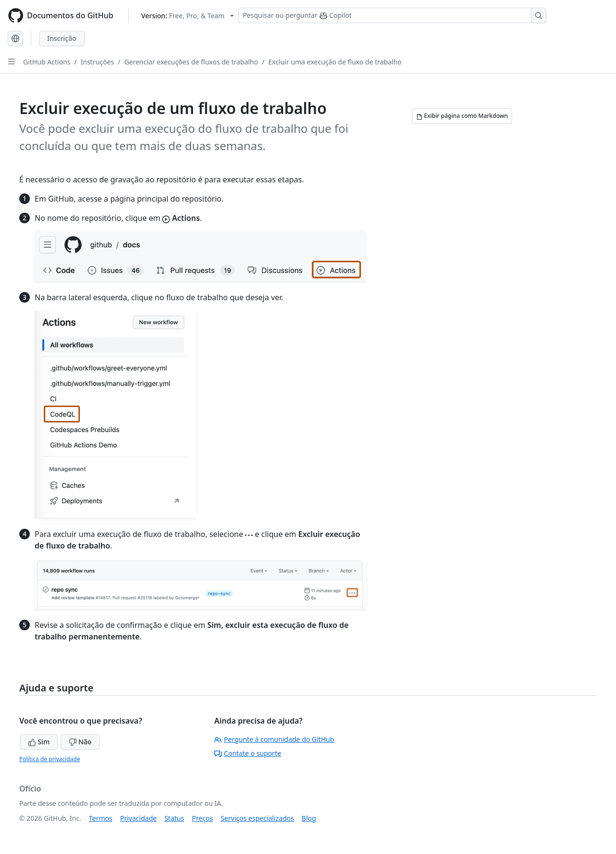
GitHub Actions (47, 62)
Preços (203, 818)
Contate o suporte (248, 753)
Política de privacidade (50, 759)
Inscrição (62, 38)
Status (174, 818)
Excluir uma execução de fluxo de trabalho (335, 62)
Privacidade (139, 818)
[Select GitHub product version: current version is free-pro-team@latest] (187, 16)
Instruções (97, 62)
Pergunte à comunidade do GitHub (274, 739)
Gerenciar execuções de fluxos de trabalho (191, 62)
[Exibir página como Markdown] (462, 116)
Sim (39, 742)
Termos (101, 818)
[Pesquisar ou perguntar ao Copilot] (392, 15)
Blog (309, 818)
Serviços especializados (257, 818)
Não (80, 742)
